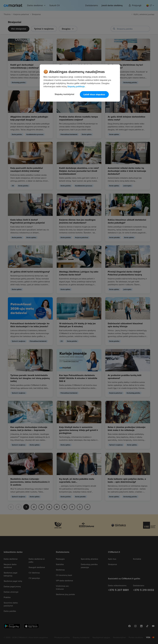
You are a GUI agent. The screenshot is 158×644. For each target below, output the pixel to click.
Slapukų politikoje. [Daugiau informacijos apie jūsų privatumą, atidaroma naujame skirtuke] (76, 86)
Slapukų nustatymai (64, 94)
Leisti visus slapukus (94, 94)
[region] (80, 83)
